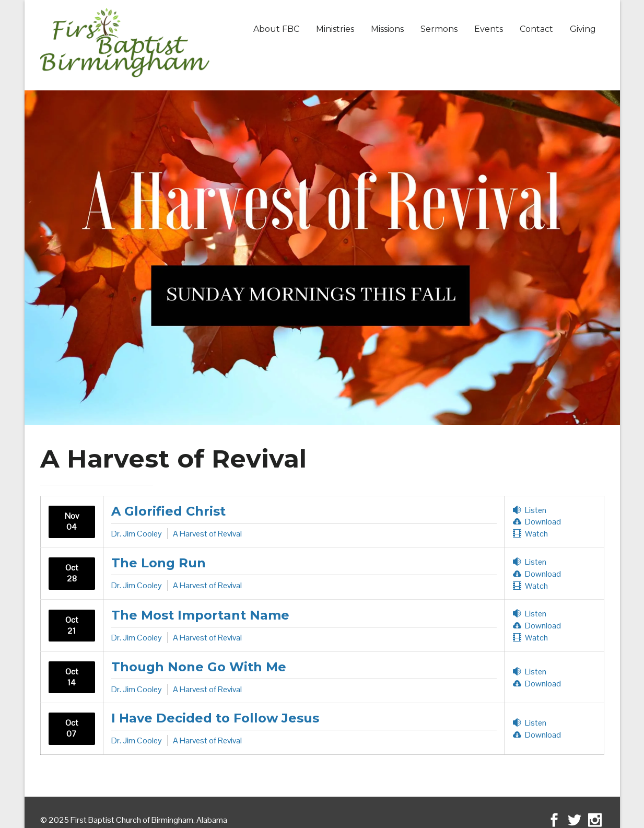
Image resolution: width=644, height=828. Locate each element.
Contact (536, 29)
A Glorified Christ (168, 511)
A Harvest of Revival (207, 534)
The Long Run (159, 563)
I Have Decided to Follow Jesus (215, 718)
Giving (583, 29)
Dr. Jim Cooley (137, 534)
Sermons (439, 29)
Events (489, 29)
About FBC (276, 29)
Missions (387, 29)
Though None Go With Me (199, 667)
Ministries (335, 29)
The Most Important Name (200, 615)
